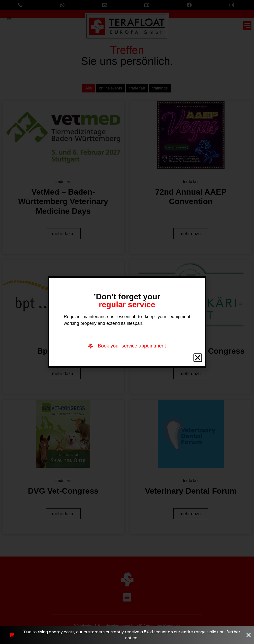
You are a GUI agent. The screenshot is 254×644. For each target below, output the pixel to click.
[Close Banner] (249, 635)
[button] (198, 358)
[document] (127, 322)
